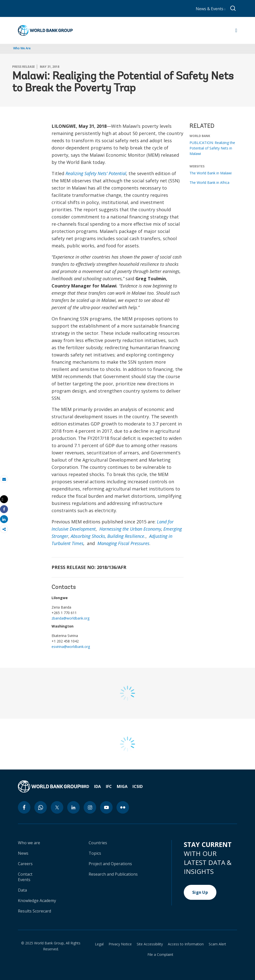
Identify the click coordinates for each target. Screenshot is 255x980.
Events (24, 880)
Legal (99, 944)
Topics (95, 853)
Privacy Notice (120, 944)
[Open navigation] (236, 30)
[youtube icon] (106, 807)
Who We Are (22, 48)
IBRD (85, 786)
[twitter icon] (57, 807)
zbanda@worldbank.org (70, 618)
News (23, 853)
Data (22, 890)
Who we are (29, 843)
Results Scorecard (34, 911)
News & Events (211, 9)
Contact (25, 874)
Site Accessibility (150, 944)
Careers (25, 864)
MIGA (122, 786)
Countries (98, 843)
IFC (109, 786)
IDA (97, 786)
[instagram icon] (90, 807)
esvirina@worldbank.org (71, 647)
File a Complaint (160, 955)
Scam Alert (217, 944)
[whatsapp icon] (41, 807)
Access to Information (186, 944)
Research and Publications (113, 874)
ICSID (138, 786)
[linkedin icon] (73, 807)
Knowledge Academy (37, 901)
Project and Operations (110, 864)
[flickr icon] (123, 807)
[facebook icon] (24, 807)
